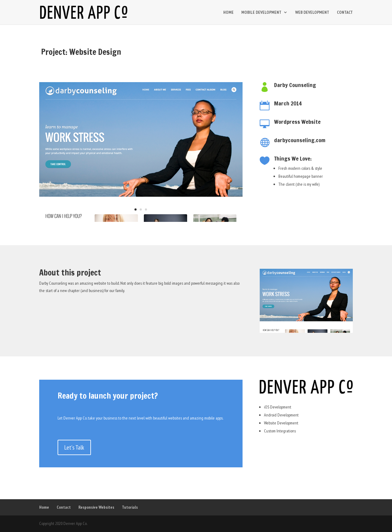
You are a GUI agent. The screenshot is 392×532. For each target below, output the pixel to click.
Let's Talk (74, 447)
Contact (64, 507)
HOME (228, 13)
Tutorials (130, 507)
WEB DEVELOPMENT (312, 13)
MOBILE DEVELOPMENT (261, 13)
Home (44, 507)
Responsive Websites (96, 507)
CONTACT (345, 13)
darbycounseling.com (300, 140)
